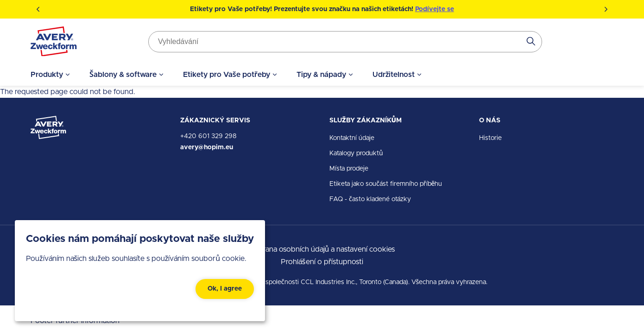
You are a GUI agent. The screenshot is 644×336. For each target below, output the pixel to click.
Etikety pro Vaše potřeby (227, 75)
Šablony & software (123, 75)
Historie (490, 138)
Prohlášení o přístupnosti (322, 262)
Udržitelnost (394, 75)
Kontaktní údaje (352, 138)
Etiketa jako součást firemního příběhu (386, 184)
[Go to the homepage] (54, 43)
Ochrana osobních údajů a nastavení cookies (322, 249)
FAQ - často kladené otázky (370, 199)
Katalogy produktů (356, 153)
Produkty (47, 75)
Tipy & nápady (321, 75)
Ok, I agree (225, 289)
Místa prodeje (349, 169)
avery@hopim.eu (207, 147)
